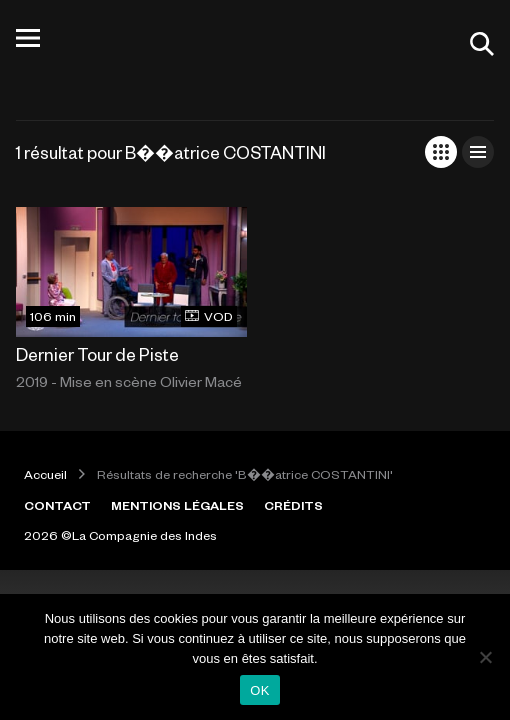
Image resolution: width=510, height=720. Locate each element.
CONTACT (57, 505)
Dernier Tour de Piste (97, 354)
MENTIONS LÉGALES (177, 505)
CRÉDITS (293, 505)
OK (259, 690)
